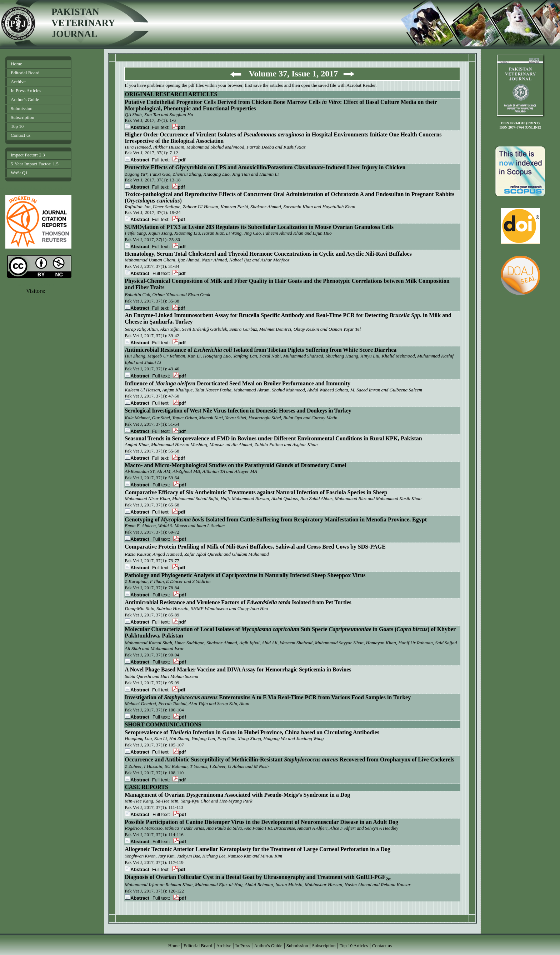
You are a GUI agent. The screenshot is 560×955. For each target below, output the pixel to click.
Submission (22, 108)
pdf (179, 127)
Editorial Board (25, 73)
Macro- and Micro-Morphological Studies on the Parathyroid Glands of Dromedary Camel (235, 465)
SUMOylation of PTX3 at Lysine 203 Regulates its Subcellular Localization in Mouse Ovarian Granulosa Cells (259, 227)
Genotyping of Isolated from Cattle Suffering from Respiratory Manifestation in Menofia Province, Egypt (276, 519)
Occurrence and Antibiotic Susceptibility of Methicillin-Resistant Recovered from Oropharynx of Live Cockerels (289, 759)
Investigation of (144, 697)
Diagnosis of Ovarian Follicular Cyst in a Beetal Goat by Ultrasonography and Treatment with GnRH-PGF (258, 877)
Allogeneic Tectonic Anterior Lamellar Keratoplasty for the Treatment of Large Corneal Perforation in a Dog (257, 849)
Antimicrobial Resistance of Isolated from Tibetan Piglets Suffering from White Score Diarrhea (261, 350)
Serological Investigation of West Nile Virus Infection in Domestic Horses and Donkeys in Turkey (238, 411)
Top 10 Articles (354, 946)
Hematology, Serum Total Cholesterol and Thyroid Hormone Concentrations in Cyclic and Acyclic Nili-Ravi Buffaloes (268, 254)
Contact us (21, 135)
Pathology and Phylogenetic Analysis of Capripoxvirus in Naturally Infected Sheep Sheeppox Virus (245, 575)
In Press (243, 946)
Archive (18, 82)
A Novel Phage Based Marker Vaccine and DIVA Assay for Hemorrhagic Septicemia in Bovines (238, 669)
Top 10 (17, 126)
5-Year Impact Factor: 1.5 (35, 164)
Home (16, 64)
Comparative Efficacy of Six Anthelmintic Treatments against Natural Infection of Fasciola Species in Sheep (256, 492)
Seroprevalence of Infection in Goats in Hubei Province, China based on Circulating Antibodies (252, 732)
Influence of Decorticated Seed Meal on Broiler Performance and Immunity (237, 383)
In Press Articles (26, 91)
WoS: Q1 (19, 173)
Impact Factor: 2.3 (28, 155)
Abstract (137, 187)
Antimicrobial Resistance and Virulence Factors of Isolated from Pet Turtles (238, 602)
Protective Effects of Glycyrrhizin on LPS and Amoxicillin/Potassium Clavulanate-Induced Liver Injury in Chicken (265, 167)
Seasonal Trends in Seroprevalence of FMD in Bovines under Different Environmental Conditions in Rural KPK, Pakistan (273, 438)
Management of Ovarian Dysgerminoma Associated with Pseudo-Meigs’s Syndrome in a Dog (237, 795)
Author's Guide (25, 99)
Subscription (22, 117)
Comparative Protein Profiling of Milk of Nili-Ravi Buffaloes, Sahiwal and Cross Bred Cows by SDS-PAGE (255, 547)
